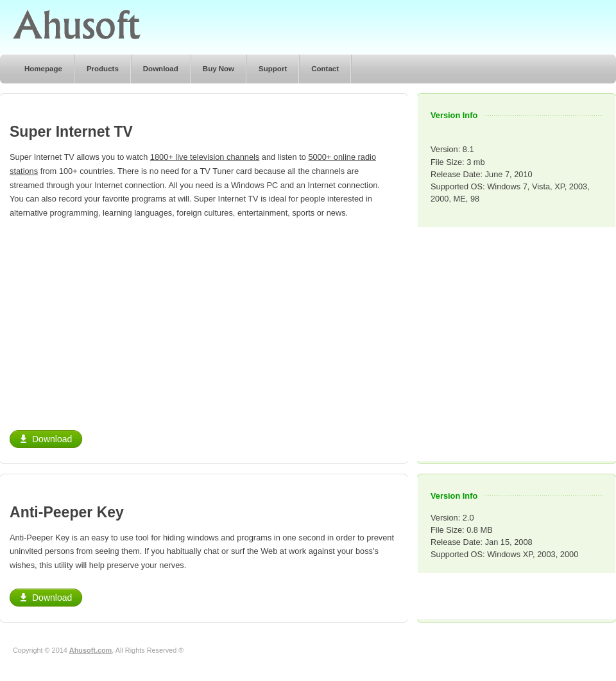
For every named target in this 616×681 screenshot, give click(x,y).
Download (161, 69)
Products (103, 69)
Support (273, 69)
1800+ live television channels (205, 157)
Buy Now (218, 69)
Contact (325, 69)
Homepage (43, 69)
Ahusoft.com (90, 650)
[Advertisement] (117, 320)
